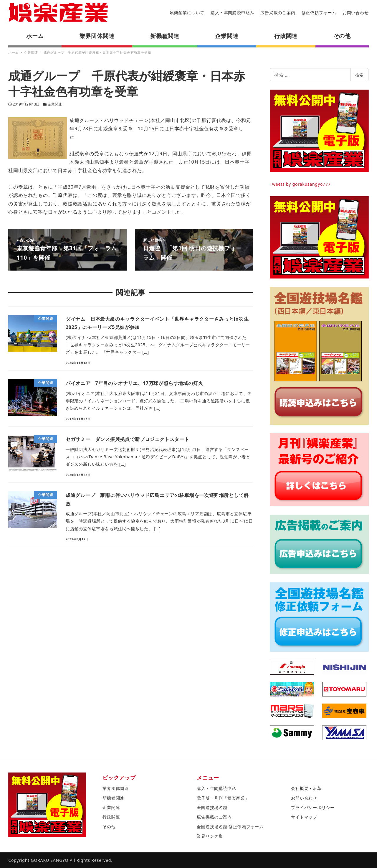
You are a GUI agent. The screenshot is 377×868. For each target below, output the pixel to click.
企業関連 (55, 104)
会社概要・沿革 (306, 788)
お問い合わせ (356, 13)
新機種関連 (113, 798)
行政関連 (111, 817)
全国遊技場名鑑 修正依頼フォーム (230, 827)
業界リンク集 (210, 836)
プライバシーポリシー (313, 807)
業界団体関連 (116, 788)
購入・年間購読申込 (216, 788)
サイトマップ (304, 817)
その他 (109, 827)
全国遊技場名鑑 (212, 807)
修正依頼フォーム (319, 13)
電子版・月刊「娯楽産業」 (223, 798)
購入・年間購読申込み (232, 13)
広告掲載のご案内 (278, 13)
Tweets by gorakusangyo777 (300, 184)
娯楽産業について (187, 13)
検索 (359, 75)
